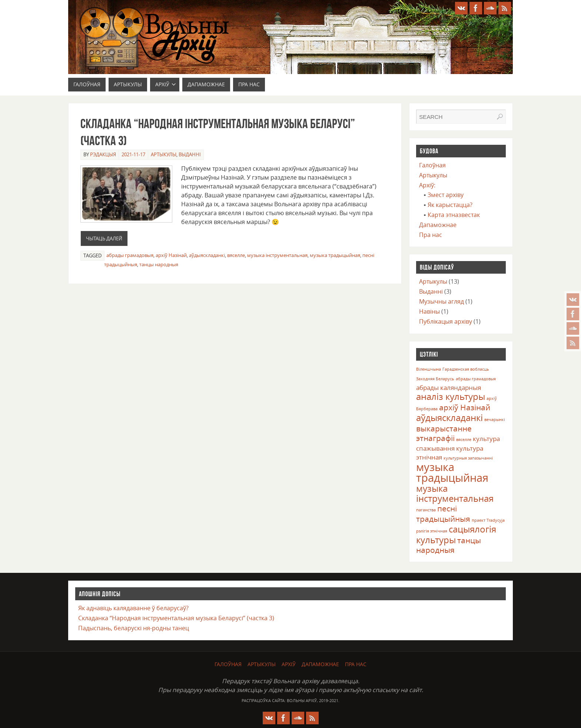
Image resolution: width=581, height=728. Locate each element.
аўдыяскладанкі (207, 255)
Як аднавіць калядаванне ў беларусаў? (133, 608)
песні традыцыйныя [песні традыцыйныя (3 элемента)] (443, 514)
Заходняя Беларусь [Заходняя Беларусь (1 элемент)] (435, 379)
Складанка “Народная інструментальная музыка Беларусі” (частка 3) (176, 618)
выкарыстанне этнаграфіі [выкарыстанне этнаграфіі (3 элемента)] (444, 433)
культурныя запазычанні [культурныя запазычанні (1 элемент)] (468, 458)
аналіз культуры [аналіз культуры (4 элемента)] (451, 396)
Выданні (190, 154)
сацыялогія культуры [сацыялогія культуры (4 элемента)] (456, 534)
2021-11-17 (133, 154)
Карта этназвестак (454, 215)
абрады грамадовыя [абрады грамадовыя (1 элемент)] (476, 379)
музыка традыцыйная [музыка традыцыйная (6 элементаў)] (452, 472)
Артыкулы (164, 154)
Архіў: (427, 185)
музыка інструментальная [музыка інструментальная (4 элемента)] (455, 493)
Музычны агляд (441, 301)
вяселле (236, 255)
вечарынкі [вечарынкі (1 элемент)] (495, 420)
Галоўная (432, 165)
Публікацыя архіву (446, 321)
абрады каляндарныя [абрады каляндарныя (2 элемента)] (449, 388)
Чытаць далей (104, 238)
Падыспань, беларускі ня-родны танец (134, 628)
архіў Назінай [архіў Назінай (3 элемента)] (465, 407)
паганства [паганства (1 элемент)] (426, 510)
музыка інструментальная (277, 255)
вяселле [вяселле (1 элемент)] (464, 440)
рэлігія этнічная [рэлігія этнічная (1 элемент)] (432, 531)
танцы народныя (159, 264)
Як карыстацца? (450, 205)
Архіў (289, 664)
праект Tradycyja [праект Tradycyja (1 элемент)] (488, 520)
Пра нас (431, 235)
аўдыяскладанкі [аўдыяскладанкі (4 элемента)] (449, 418)
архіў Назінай (171, 255)
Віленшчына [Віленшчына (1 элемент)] (429, 369)
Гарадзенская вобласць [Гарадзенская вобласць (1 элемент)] (466, 369)
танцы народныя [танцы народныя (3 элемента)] (449, 545)
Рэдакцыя (103, 154)
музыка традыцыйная (335, 255)
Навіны (429, 311)
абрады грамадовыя (130, 255)
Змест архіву (446, 195)
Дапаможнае (438, 225)
